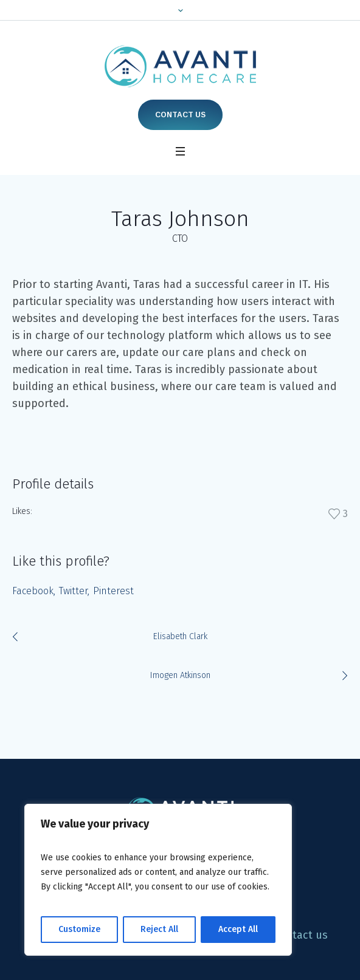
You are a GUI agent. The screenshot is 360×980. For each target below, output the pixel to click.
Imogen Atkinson (180, 675)
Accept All (238, 929)
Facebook (33, 591)
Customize (79, 929)
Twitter (73, 591)
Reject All (159, 929)
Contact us (180, 115)
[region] (158, 880)
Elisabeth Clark (180, 636)
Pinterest (113, 591)
